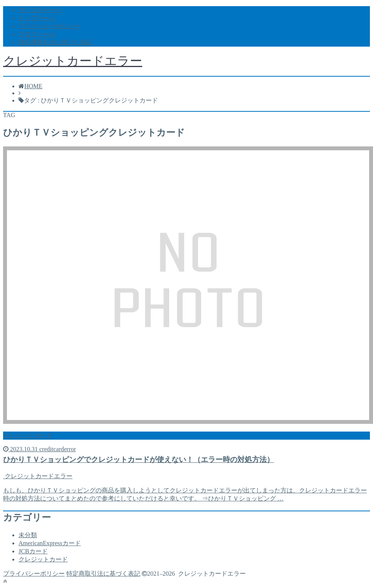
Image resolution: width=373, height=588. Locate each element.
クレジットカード (43, 559)
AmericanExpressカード (50, 543)
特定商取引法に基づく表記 (55, 42)
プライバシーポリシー (49, 26)
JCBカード (33, 551)
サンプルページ (40, 10)
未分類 (28, 535)
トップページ (37, 18)
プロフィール (37, 34)
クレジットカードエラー (73, 61)
